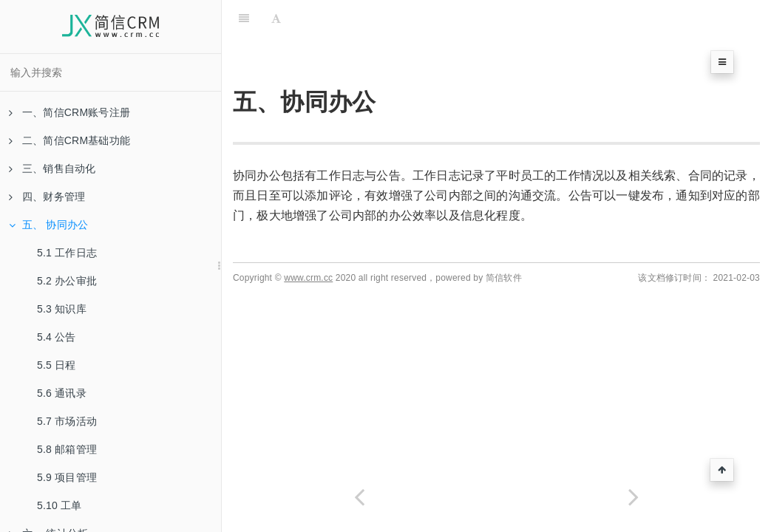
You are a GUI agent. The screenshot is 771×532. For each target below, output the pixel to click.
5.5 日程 (57, 365)
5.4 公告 (57, 337)
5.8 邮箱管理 (67, 449)
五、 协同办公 (48, 225)
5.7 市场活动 (67, 421)
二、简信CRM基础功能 (69, 140)
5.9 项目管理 (67, 477)
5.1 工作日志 (67, 253)
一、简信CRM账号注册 (69, 112)
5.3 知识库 (62, 309)
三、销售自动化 (52, 168)
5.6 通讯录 (62, 393)
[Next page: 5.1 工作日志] (634, 497)
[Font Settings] (276, 18)
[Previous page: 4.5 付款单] (359, 497)
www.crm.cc (308, 278)
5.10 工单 (60, 505)
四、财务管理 (47, 197)
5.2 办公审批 (67, 281)
